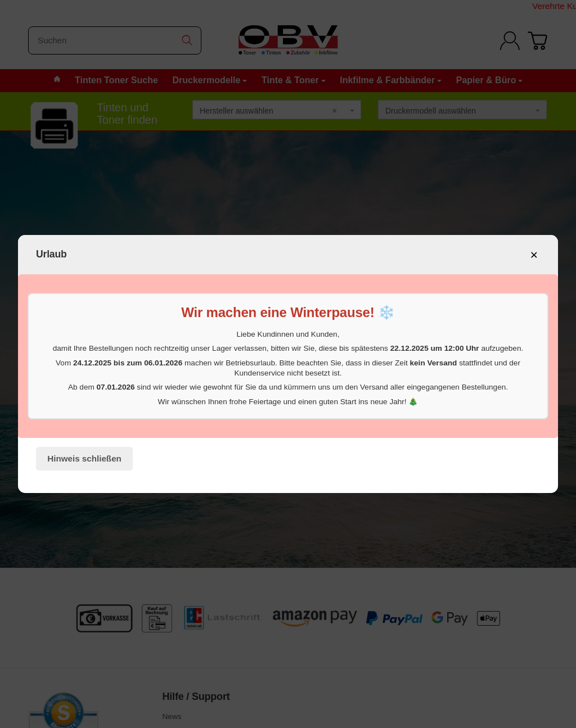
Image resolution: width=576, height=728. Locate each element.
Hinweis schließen (84, 458)
